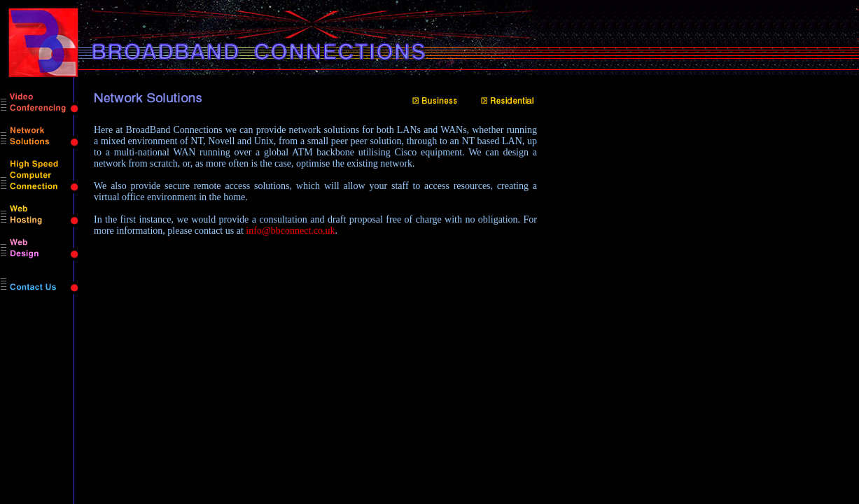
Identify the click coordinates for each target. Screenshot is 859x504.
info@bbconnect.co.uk (290, 231)
